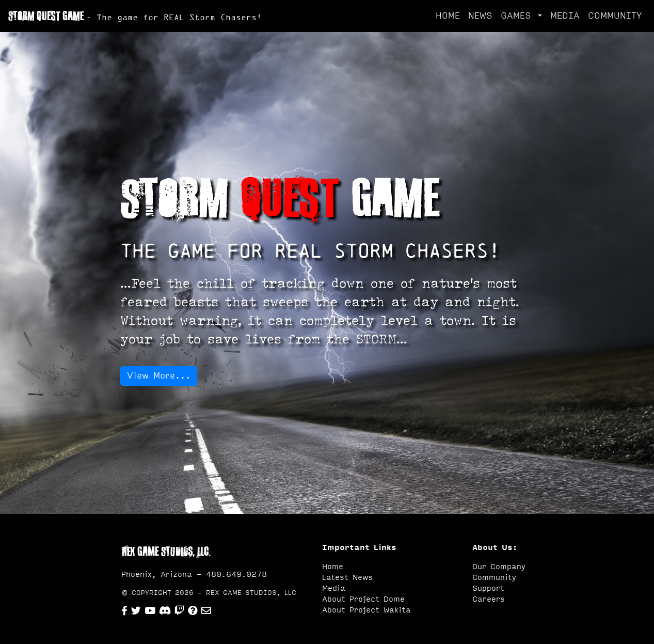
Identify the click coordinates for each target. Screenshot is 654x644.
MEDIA (565, 16)
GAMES (518, 16)
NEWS (480, 16)
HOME (448, 16)
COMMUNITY (615, 16)
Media (334, 588)
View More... (159, 376)
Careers (489, 599)
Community (494, 578)
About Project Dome (363, 599)
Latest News (347, 578)
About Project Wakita (366, 610)
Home (333, 567)
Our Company (499, 567)
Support (488, 588)
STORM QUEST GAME (135, 16)
